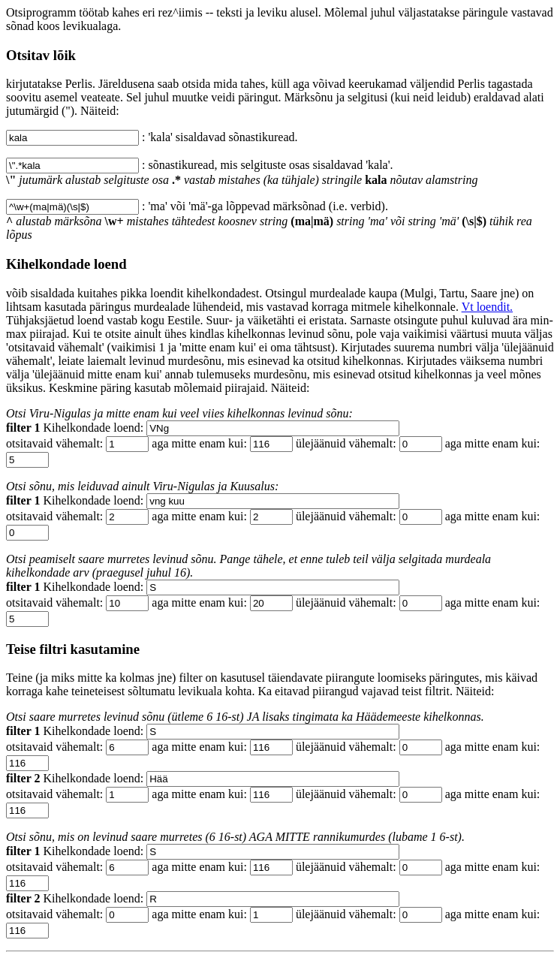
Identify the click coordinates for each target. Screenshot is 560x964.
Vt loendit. (487, 307)
